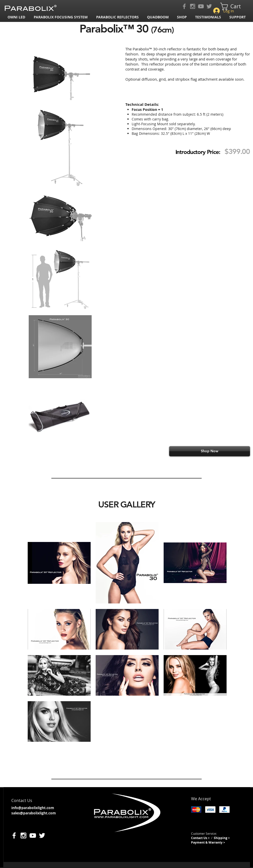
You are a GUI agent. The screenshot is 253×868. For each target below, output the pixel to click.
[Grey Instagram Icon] (193, 6)
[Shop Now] (210, 451)
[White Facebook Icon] (14, 835)
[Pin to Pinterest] (141, 785)
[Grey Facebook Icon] (184, 6)
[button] (61, 17)
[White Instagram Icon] (23, 835)
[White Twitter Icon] (42, 835)
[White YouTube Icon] (33, 835)
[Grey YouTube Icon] (201, 6)
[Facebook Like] (84, 785)
